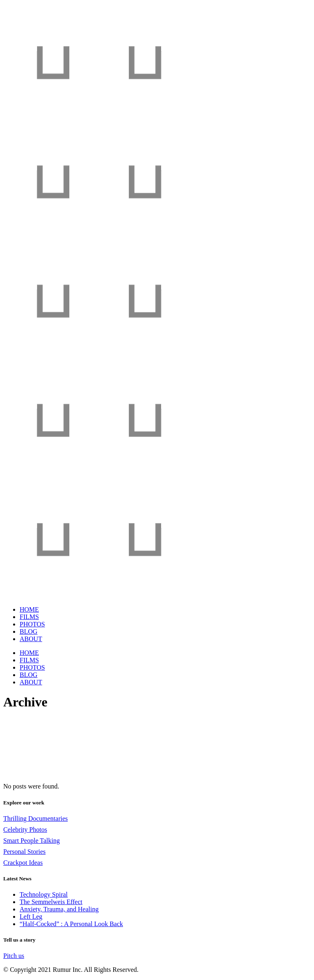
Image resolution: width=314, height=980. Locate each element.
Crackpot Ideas (23, 863)
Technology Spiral (44, 894)
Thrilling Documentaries (36, 819)
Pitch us (14, 956)
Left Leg (31, 917)
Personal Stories (25, 852)
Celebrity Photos (25, 830)
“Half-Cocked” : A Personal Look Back (71, 924)
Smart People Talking (31, 841)
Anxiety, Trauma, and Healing (59, 909)
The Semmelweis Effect (51, 902)
